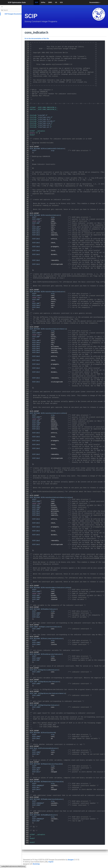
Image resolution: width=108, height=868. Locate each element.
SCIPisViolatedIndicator (48, 748)
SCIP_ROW (36, 821)
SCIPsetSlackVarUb (48, 733)
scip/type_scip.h (45, 123)
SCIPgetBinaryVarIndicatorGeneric (52, 693)
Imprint (51, 862)
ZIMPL (50, 2)
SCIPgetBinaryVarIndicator (49, 682)
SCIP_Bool (36, 233)
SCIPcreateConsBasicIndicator (53, 292)
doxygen (71, 860)
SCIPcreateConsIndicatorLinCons (53, 413)
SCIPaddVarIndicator (49, 609)
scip (53, 151)
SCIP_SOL (36, 754)
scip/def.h (42, 115)
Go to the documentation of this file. (37, 39)
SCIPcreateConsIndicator (51, 215)
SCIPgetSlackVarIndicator (48, 705)
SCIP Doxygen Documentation (14, 14)
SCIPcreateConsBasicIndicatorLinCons (56, 588)
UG (56, 2)
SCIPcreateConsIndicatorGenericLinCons (56, 497)
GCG (61, 2)
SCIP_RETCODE (35, 149)
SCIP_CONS (36, 219)
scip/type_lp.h (44, 119)
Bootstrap (36, 864)
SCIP (37, 2)
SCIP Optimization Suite (17, 2)
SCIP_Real (36, 229)
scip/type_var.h (45, 127)
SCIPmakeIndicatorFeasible (51, 764)
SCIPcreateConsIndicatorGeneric (53, 329)
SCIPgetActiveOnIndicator (48, 670)
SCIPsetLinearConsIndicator (52, 639)
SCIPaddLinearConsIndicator (52, 799)
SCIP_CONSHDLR (38, 786)
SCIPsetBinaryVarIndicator (51, 654)
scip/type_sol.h (45, 125)
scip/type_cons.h (45, 117)
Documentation (95, 2)
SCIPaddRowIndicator (49, 815)
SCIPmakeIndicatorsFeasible (52, 782)
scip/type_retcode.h (46, 121)
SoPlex (43, 2)
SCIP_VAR (36, 223)
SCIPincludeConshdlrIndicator (53, 149)
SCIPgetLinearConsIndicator (50, 627)
